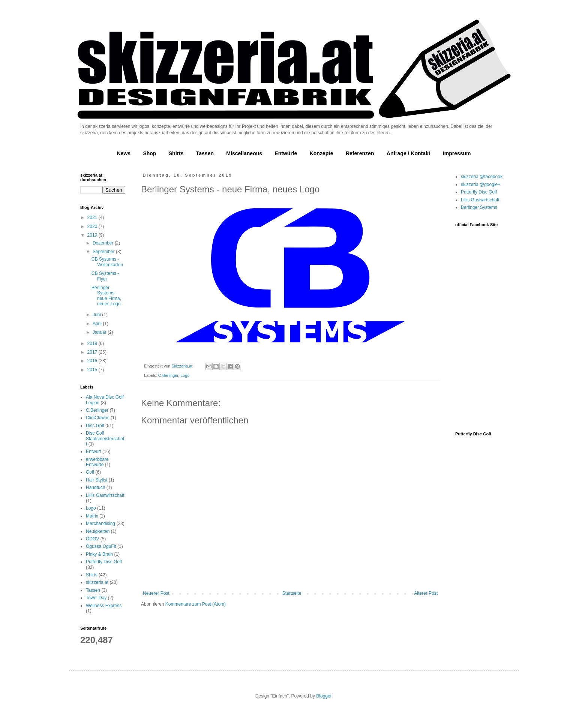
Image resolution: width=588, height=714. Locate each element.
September (104, 252)
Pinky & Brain (99, 554)
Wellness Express (104, 606)
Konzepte (322, 153)
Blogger (324, 696)
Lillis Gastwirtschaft (105, 495)
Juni (97, 315)
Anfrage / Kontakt (409, 153)
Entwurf (94, 451)
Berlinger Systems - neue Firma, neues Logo (106, 296)
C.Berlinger (168, 375)
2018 (93, 343)
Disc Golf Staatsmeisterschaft (105, 439)
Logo (185, 375)
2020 (93, 226)
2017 (93, 352)
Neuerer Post (156, 593)
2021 (93, 217)
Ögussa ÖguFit (101, 546)
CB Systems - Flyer (105, 276)
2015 (93, 370)
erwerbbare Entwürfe (97, 462)
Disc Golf (95, 426)
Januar (100, 332)
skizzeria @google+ (481, 184)
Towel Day (96, 598)
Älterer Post (426, 593)
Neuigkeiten (98, 531)
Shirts (176, 153)
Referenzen (360, 153)
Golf (90, 472)
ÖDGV (92, 539)
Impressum (457, 153)
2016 (93, 361)
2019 (93, 235)
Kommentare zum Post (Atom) (196, 604)
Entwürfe (286, 153)
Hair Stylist (97, 480)
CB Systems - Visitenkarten (107, 262)
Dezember (104, 243)
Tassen (205, 153)
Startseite (292, 593)
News (124, 153)
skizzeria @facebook (482, 177)
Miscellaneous (244, 153)
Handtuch (95, 487)
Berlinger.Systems (479, 207)
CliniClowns (98, 418)
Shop (149, 153)
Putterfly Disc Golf (104, 562)
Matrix (92, 516)
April (98, 324)
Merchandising (100, 523)
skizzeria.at (97, 582)
